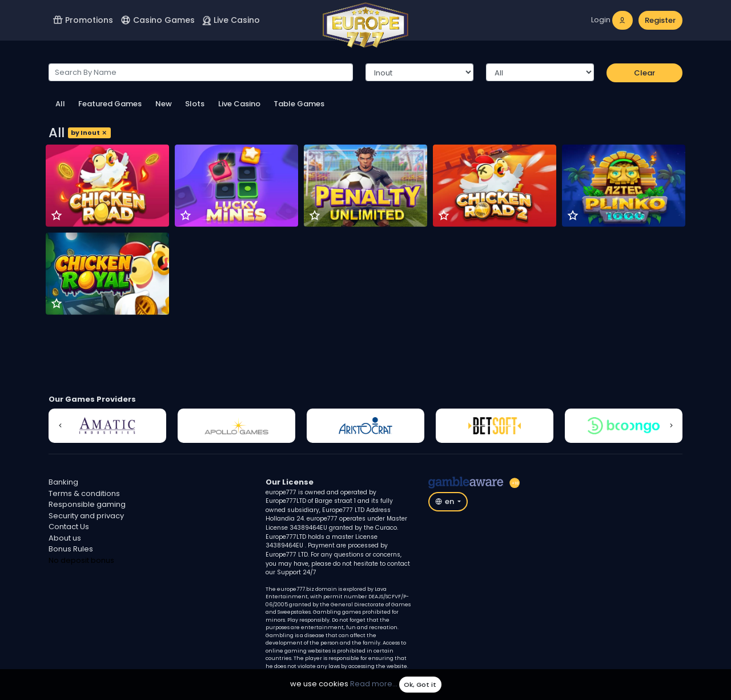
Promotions (83, 20)
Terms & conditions (84, 493)
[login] (612, 20)
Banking (63, 482)
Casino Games (158, 20)
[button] (60, 426)
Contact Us (69, 527)
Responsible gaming (87, 504)
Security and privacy (86, 516)
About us (65, 538)
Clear (644, 73)
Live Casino (231, 20)
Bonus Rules (71, 549)
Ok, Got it (420, 685)
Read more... (374, 684)
